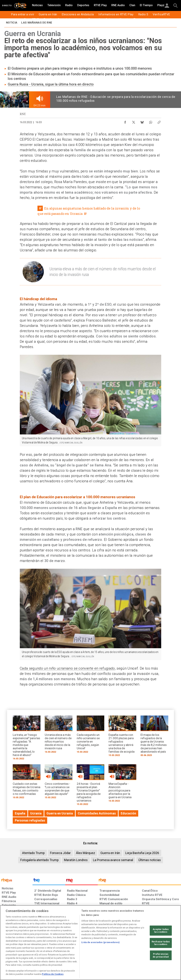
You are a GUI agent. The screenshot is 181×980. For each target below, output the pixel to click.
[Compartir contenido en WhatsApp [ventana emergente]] (151, 121)
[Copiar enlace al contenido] (159, 121)
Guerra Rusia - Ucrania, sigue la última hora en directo (51, 84)
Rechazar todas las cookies (161, 943)
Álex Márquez (86, 853)
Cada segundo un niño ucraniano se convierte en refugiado (67, 668)
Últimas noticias (150, 860)
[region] (90, 943)
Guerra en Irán (110, 853)
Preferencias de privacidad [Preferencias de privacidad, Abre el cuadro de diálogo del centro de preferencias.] (161, 955)
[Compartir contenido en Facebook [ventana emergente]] (125, 121)
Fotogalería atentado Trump (40, 860)
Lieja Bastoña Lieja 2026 (142, 853)
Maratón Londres (76, 860)
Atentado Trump (33, 853)
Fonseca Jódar (60, 853)
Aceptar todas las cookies (161, 930)
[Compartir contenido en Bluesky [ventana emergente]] (142, 121)
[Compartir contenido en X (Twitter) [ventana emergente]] (134, 121)
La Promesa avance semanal (113, 860)
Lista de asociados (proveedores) (100, 942)
